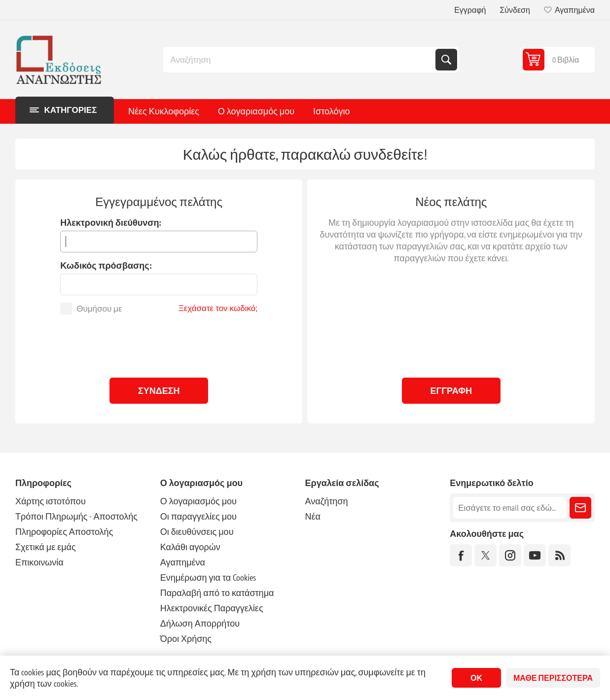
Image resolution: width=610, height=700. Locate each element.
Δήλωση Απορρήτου (200, 623)
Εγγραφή (470, 10)
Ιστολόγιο (331, 111)
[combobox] (300, 60)
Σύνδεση (515, 10)
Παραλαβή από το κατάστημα (217, 593)
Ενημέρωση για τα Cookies (208, 577)
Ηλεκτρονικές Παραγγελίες (212, 608)
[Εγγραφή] (510, 508)
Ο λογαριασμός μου (256, 111)
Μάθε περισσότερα (553, 678)
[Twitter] (485, 555)
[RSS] (559, 555)
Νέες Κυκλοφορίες (164, 111)
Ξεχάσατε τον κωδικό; (218, 308)
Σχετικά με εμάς (46, 547)
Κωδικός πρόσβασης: (106, 265)
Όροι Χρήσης (186, 639)
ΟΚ (476, 678)
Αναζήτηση (446, 60)
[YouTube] (535, 555)
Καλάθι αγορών (190, 547)
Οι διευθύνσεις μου (197, 532)
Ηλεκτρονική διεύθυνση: (111, 223)
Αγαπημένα (183, 562)
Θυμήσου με (99, 309)
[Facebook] (461, 555)
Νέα (312, 516)
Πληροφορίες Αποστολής (64, 532)
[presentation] (159, 344)
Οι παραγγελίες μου (198, 516)
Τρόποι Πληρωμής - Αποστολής (76, 516)
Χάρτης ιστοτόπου (51, 501)
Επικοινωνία (39, 562)
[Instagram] (510, 555)
